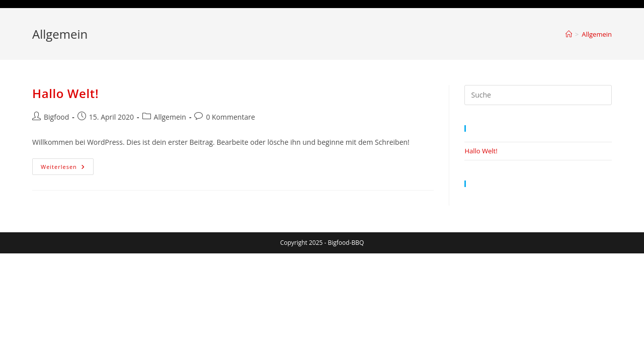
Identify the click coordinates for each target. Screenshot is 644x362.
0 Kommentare (230, 117)
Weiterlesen (67, 168)
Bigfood (56, 117)
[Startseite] (569, 34)
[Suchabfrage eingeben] (538, 95)
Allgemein (597, 34)
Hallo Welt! (65, 93)
